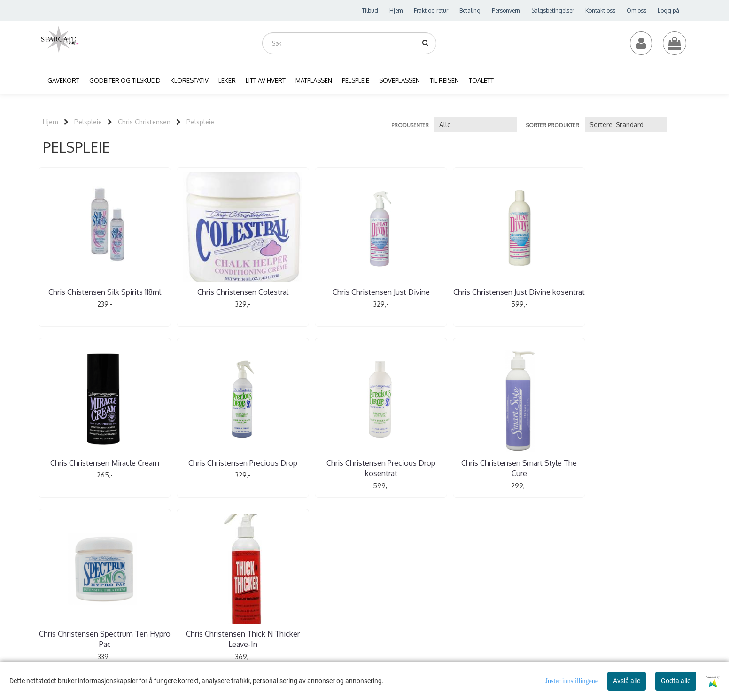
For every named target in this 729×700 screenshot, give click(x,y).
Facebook (346, 599)
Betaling (470, 11)
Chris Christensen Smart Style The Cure (200, 467)
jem (305, 572)
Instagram (384, 599)
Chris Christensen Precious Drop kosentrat (91, 467)
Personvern (506, 11)
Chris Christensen (144, 122)
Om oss (636, 11)
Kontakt (383, 572)
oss (399, 572)
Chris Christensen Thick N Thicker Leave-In (419, 467)
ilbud (360, 572)
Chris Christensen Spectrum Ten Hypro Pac (310, 467)
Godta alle (676, 681)
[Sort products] (626, 125)
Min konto (330, 572)
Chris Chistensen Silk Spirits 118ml (90, 297)
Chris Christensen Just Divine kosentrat (419, 297)
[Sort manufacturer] (476, 125)
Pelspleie (88, 122)
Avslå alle (627, 681)
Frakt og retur (431, 11)
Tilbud (370, 11)
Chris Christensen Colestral (200, 292)
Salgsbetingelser (553, 11)
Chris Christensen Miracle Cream (529, 297)
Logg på (668, 11)
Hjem (396, 11)
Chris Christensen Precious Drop (638, 297)
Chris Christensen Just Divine (310, 292)
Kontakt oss (600, 11)
